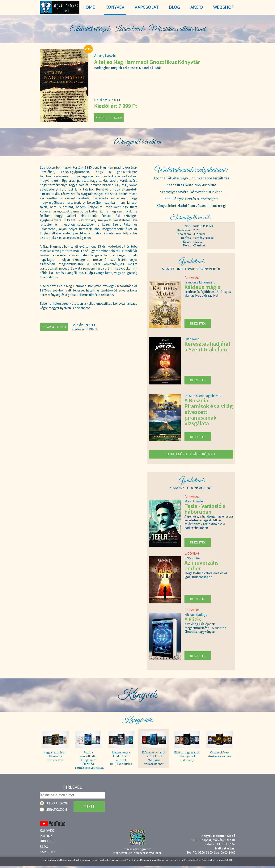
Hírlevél (47, 841)
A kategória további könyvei (191, 454)
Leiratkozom (56, 809)
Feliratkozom (57, 803)
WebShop (224, 7)
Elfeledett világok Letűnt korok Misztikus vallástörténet (154, 758)
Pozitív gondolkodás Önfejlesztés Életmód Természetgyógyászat (88, 758)
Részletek (198, 323)
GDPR (230, 860)
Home (89, 7)
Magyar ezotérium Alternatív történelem (55, 756)
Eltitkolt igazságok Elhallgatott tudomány (187, 756)
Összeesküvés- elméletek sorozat (220, 754)
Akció (197, 7)
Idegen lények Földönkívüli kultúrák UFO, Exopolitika (121, 758)
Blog (44, 847)
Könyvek (47, 830)
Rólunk (46, 836)
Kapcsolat (49, 852)
